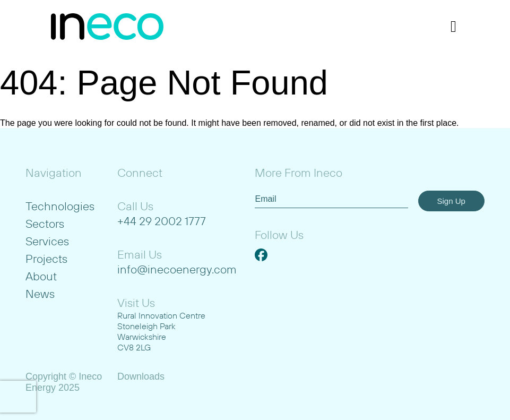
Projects (46, 259)
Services (47, 241)
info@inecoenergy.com (177, 269)
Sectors (45, 224)
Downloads (141, 376)
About (41, 276)
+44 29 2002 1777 (162, 221)
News (40, 294)
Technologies (60, 206)
